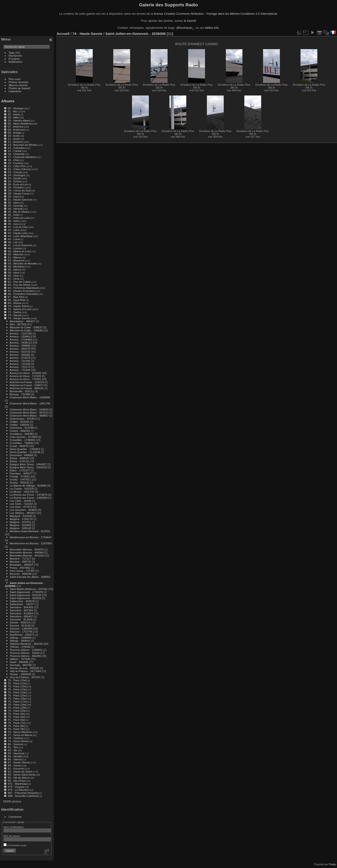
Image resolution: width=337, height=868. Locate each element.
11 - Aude (14, 139)
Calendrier (15, 91)
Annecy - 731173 (20, 367)
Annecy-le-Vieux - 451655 (25, 373)
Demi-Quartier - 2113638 (25, 452)
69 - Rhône (15, 303)
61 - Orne (14, 279)
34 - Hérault (15, 209)
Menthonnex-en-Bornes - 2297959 (31, 543)
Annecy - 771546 (20, 370)
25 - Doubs (15, 178)
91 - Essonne (16, 768)
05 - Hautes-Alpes (19, 120)
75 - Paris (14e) (17, 692)
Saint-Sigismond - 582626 (25, 598)
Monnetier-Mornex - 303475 (27, 549)
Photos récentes (19, 82)
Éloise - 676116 (19, 461)
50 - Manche (15, 254)
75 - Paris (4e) (16, 714)
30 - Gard (14, 196)
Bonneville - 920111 (22, 391)
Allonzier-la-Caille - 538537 (26, 327)
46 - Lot (12, 242)
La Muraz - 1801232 (22, 492)
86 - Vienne (15, 759)
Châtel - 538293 (19, 425)
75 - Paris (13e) (17, 689)
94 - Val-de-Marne (19, 778)
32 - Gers (13, 203)
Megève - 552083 (20, 525)
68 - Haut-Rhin (17, 300)
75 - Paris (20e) (17, 711)
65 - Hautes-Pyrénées (21, 291)
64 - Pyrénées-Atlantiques (24, 288)
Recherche (15, 56)
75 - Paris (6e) (16, 720)
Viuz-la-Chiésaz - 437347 (25, 677)
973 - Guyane (16, 787)
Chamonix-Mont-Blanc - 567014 (29, 412)
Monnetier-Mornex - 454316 (27, 555)
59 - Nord (13, 273)
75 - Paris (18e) (17, 705)
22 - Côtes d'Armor (19, 169)
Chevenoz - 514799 (22, 428)
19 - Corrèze (15, 163)
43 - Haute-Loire (18, 233)
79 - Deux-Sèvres (18, 741)
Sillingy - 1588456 (21, 638)
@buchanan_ (185, 28)
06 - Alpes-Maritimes (20, 123)
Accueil (63, 34)
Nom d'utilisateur (14, 827)
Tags (12, 53)
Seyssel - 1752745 (21, 632)
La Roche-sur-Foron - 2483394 (29, 498)
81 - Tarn (13, 747)
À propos (14, 59)
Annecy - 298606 (20, 346)
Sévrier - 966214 (20, 622)
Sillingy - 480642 (20, 641)
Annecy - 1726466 (21, 339)
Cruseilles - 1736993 (22, 440)
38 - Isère (14, 221)
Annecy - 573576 (20, 358)
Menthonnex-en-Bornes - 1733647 (31, 537)
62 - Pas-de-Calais (19, 282)
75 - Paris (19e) (17, 708)
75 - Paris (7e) (16, 723)
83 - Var (13, 750)
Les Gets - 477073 (21, 507)
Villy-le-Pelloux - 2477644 (25, 671)
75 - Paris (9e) (16, 729)
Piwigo (332, 864)
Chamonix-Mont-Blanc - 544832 (29, 409)
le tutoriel (190, 21)
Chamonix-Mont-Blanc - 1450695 (30, 397)
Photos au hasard (19, 88)
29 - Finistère (16, 187)
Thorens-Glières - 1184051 (26, 650)
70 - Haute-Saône (19, 306)
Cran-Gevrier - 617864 (23, 437)
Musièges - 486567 (21, 565)
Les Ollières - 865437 (23, 513)
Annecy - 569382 (20, 355)
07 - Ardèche (16, 126)
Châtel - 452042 (19, 422)
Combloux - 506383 (22, 434)
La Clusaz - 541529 (22, 489)
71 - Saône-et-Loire (20, 309)
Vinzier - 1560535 (20, 674)
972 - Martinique (18, 784)
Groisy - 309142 (19, 482)
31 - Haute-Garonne (20, 200)
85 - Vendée (15, 756)
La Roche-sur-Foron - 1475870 (29, 495)
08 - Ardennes (16, 130)
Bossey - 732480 (20, 394)
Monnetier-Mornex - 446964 (27, 552)
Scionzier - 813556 (21, 619)
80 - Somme (15, 744)
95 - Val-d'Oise (17, 781)
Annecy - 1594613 (21, 336)
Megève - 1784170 (21, 519)
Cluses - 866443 (20, 431)
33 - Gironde (15, 206)
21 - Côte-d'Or (16, 166)
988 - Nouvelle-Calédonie (23, 796)
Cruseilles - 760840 (21, 443)
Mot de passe (12, 836)
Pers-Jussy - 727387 (22, 571)
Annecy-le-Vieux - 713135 (25, 376)
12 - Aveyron (15, 142)
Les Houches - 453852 (23, 510)
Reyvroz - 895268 (20, 574)
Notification (15, 62)
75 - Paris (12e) (17, 686)
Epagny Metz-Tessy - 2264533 (28, 467)
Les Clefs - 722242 (21, 504)
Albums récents (18, 85)
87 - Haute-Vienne (19, 762)
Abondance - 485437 (22, 321)
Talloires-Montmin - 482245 (26, 644)
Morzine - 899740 (20, 562)
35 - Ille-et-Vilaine (18, 212)
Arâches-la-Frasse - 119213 (27, 382)
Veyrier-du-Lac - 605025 (24, 668)
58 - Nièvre (15, 269)
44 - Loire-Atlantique (20, 236)
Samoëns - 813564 (21, 613)
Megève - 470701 (20, 522)
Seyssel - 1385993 (21, 628)
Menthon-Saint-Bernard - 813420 (30, 531)
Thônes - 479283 (20, 647)
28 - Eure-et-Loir (18, 184)
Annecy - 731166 (20, 361)
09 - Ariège (14, 133)
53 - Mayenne (16, 260)
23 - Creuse (15, 172)
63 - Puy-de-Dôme (19, 285)
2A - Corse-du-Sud (19, 190)
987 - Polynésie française (23, 793)
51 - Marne (14, 257)
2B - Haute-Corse (18, 193)
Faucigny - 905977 (21, 473)
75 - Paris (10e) (17, 680)
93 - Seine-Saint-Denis (22, 775)
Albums (8, 101)
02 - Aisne (14, 114)
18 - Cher (13, 160)
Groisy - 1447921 (20, 479)
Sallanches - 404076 (22, 601)
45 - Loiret (14, 239)
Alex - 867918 (18, 324)
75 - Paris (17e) (17, 701)
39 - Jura (13, 224)
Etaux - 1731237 (20, 470)
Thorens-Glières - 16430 (25, 653)
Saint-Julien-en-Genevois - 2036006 (136, 34)
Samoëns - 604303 (21, 607)
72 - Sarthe (15, 312)
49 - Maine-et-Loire (19, 251)
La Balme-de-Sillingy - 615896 (28, 485)
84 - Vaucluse (16, 753)
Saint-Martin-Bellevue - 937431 (29, 589)
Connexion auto (15, 845)
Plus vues (15, 79)
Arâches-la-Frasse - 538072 (27, 385)
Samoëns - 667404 (21, 610)
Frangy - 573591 (20, 476)
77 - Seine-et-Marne (20, 735)
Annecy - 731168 (20, 364)
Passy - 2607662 (20, 568)
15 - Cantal (15, 151)
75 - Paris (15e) (17, 695)
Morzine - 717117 (20, 559)
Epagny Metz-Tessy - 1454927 (28, 464)
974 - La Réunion (18, 790)
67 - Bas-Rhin (16, 297)
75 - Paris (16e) (17, 698)
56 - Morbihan (16, 266)
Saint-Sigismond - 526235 (25, 595)
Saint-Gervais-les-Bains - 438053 (30, 577)
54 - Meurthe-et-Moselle (22, 263)
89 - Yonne (14, 765)
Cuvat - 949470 (19, 446)
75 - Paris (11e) (17, 683)
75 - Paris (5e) (16, 717)
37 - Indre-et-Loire (19, 218)
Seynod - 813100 (20, 625)
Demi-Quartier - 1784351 (25, 449)
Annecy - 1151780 (21, 333)
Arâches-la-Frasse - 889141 (27, 388)
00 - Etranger (16, 108)
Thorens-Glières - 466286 (25, 656)
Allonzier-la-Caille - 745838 (26, 330)
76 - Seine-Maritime (20, 732)
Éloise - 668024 (19, 458)
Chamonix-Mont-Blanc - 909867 (29, 416)
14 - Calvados (16, 148)
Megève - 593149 (20, 528)
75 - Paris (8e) (16, 726)
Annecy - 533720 (20, 352)
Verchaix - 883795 (21, 665)
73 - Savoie (15, 315)
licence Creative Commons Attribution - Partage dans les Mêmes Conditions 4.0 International (216, 14)
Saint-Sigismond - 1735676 (26, 592)
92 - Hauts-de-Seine (20, 771)
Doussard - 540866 (21, 455)
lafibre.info (212, 28)
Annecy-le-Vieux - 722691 (25, 379)
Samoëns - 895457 (21, 616)
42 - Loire (14, 230)
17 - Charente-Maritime (22, 157)
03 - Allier (13, 117)
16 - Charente (16, 154)
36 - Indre (14, 215)
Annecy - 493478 (20, 349)
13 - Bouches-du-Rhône (22, 145)
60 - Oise (13, 276)
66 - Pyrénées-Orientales (23, 294)
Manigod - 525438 (21, 516)
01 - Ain (12, 111)
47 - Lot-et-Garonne (20, 245)
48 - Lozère (15, 248)
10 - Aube (14, 136)
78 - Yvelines (16, 738)
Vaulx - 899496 (19, 662)
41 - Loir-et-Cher (18, 227)
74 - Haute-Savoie (19, 318)
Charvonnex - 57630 (22, 419)
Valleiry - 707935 (20, 659)
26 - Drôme (15, 181)
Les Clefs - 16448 (20, 501)
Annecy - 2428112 (21, 342)
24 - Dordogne (16, 175)
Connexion (15, 817)
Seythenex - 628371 (22, 635)
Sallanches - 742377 (22, 604)
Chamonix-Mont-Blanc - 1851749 (30, 403)
